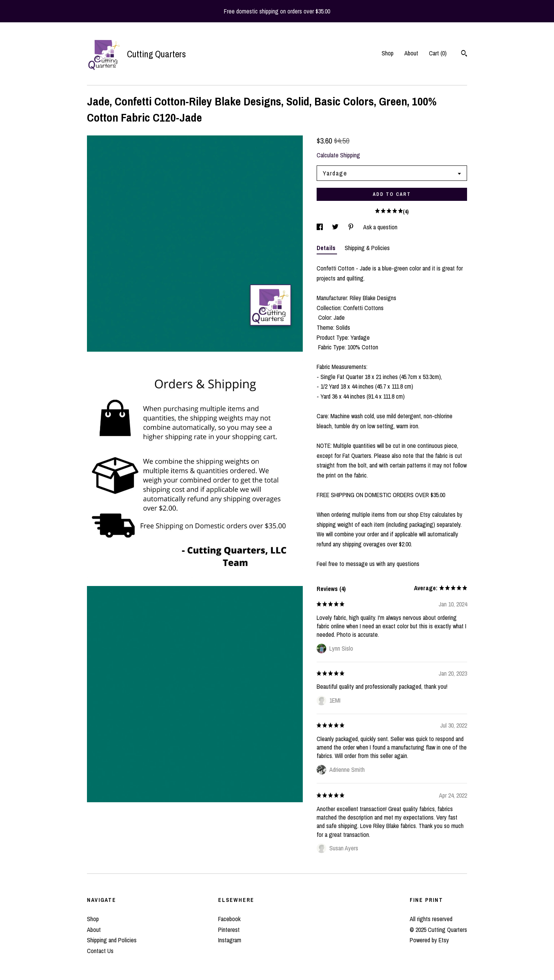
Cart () (438, 53)
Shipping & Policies (367, 248)
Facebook (229, 919)
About (411, 53)
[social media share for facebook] (320, 227)
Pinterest (229, 930)
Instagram (230, 940)
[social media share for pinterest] (352, 227)
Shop (388, 53)
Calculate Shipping (338, 155)
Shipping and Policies (112, 940)
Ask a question (380, 227)
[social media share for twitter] (336, 227)
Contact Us (100, 951)
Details (327, 248)
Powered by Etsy (429, 940)
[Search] (464, 54)
